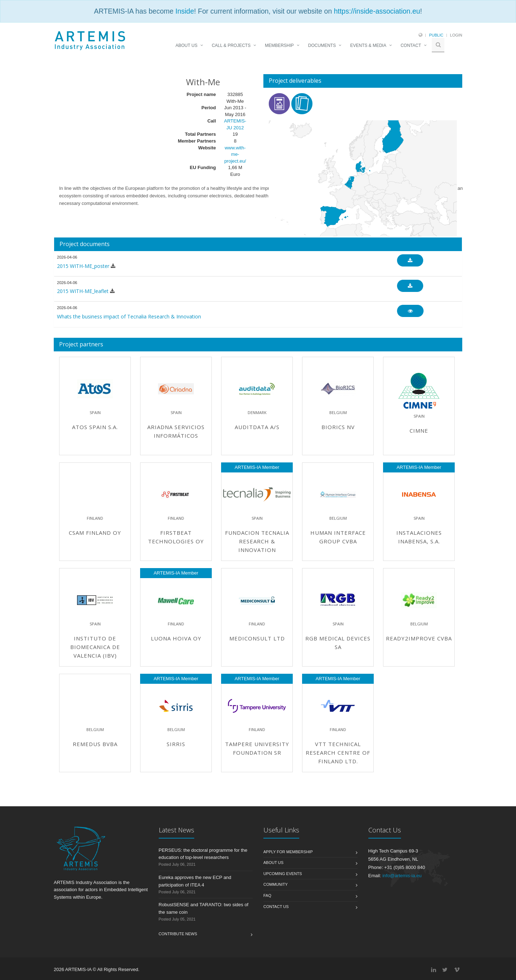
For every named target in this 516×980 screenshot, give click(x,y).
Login (456, 35)
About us (273, 863)
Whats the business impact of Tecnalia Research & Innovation (129, 316)
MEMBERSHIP (279, 45)
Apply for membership (288, 852)
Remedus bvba (95, 744)
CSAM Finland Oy (95, 533)
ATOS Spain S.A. (95, 427)
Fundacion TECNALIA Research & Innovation (257, 541)
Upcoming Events (283, 874)
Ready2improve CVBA (419, 638)
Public (436, 35)
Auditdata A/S (257, 427)
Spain (95, 412)
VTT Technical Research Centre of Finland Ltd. (338, 753)
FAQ (267, 895)
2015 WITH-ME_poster (83, 266)
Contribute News (178, 934)
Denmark (257, 412)
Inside (185, 11)
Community (276, 884)
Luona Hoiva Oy (176, 638)
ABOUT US (187, 45)
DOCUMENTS (322, 45)
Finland (95, 518)
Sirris (176, 744)
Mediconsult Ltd (257, 638)
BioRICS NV (338, 427)
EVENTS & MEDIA (368, 45)
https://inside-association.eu (377, 11)
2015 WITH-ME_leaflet (83, 291)
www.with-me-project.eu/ (235, 154)
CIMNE (419, 431)
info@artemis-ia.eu (402, 876)
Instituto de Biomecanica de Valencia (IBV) (95, 647)
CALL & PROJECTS (231, 45)
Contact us (276, 907)
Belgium (338, 412)
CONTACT (411, 45)
